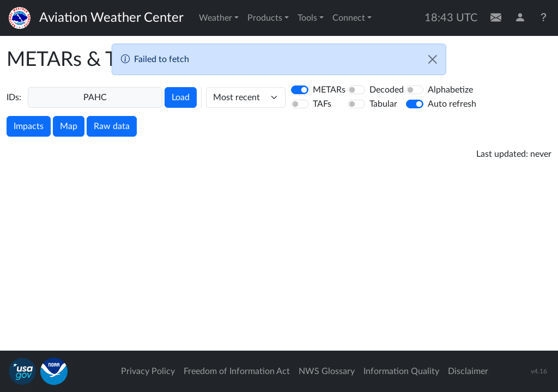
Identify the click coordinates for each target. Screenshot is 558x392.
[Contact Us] (496, 18)
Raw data (112, 126)
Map (69, 126)
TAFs (322, 104)
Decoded (387, 90)
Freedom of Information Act (237, 371)
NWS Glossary (327, 371)
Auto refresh (452, 104)
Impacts (29, 126)
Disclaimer (468, 371)
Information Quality (401, 371)
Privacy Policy (148, 371)
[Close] (433, 59)
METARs (329, 90)
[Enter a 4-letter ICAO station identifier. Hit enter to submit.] (95, 97)
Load (181, 97)
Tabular (383, 104)
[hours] (246, 97)
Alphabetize (450, 90)
